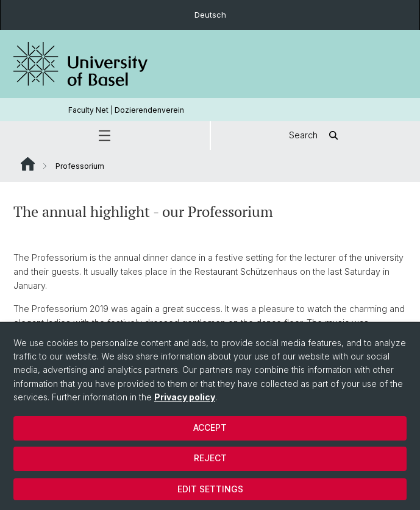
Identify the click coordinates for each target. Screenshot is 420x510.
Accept (210, 427)
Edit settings (210, 489)
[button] (105, 136)
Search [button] (315, 136)
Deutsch (210, 15)
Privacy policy (185, 397)
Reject (210, 458)
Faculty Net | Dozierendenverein (126, 110)
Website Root (28, 164)
